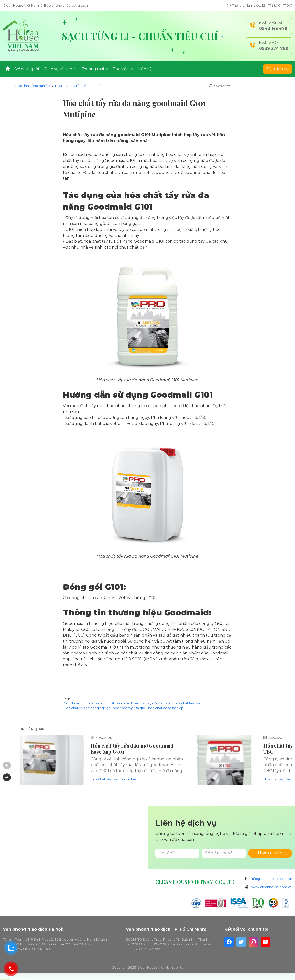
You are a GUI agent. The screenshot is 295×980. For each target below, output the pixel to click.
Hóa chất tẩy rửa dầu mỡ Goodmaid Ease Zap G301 (132, 749)
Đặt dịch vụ (277, 69)
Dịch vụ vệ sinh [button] (60, 69)
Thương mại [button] (95, 69)
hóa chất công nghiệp (166, 708)
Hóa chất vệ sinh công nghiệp (26, 86)
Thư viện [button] (123, 69)
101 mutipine (119, 703)
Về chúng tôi (27, 69)
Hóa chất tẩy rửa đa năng (123, 556)
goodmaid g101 (95, 703)
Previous (7, 765)
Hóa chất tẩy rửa (187, 703)
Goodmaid (72, 703)
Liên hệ (145, 69)
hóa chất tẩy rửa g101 (129, 708)
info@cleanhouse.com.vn (272, 879)
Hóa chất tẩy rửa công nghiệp (79, 86)
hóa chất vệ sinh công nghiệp (149, 653)
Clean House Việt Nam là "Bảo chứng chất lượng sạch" (48, 5)
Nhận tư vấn (270, 853)
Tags (67, 698)
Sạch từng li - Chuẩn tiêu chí (142, 36)
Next (7, 777)
